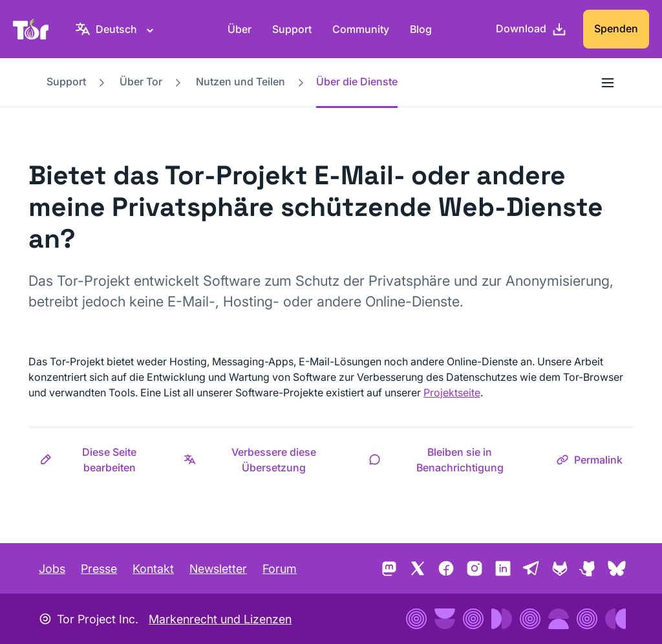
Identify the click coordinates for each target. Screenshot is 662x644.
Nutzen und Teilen (240, 81)
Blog (421, 29)
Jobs (52, 569)
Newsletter (218, 569)
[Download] (531, 29)
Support (292, 29)
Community (361, 29)
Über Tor (141, 81)
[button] (101, 460)
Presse (99, 569)
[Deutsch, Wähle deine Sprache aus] (116, 29)
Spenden (616, 28)
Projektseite (452, 392)
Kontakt (153, 569)
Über (240, 29)
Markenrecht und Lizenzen (220, 619)
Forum (280, 569)
